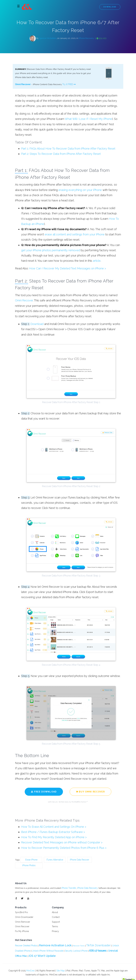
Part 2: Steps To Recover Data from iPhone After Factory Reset (61, 154)
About (55, 913)
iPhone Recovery (86, 38)
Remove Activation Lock (55, 946)
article (97, 261)
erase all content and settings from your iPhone (75, 235)
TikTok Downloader (98, 946)
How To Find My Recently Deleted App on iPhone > (54, 838)
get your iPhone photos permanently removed (51, 251)
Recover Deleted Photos (26, 946)
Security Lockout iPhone (76, 952)
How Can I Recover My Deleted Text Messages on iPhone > (68, 269)
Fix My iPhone (22, 932)
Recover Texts (79, 946)
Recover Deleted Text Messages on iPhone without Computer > (62, 843)
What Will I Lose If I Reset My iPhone (88, 119)
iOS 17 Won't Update (42, 957)
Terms (55, 927)
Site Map (61, 971)
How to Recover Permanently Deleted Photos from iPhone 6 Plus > (64, 848)
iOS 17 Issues (98, 951)
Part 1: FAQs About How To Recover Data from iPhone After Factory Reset (68, 149)
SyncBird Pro (21, 913)
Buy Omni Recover (90, 792)
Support (56, 923)
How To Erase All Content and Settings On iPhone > (54, 827)
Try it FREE (69, 84)
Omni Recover (23, 84)
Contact (56, 918)
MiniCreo (30, 971)
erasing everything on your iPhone (80, 190)
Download (110, 7)
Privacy (55, 932)
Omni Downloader (24, 918)
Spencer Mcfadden (48, 38)
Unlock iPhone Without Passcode (48, 952)
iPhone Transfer (69, 889)
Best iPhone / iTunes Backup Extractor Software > (53, 833)
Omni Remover (23, 923)
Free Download (44, 792)
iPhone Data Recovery (88, 889)
